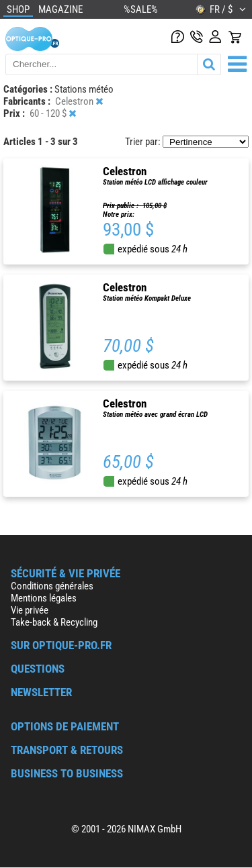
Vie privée (30, 610)
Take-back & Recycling (54, 622)
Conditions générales (52, 586)
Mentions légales (44, 598)
